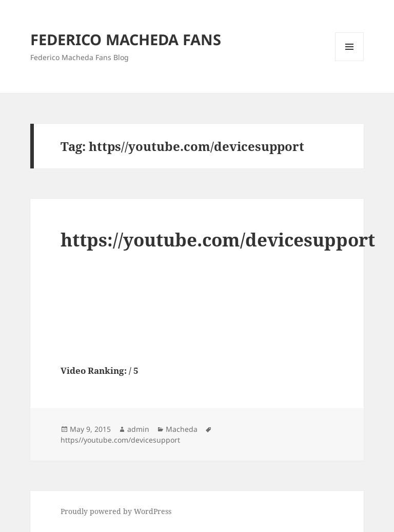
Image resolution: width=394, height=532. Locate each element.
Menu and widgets (350, 61)
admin (138, 429)
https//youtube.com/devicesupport (120, 440)
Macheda (182, 429)
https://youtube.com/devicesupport (218, 240)
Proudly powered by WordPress (116, 511)
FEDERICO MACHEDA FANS (126, 39)
